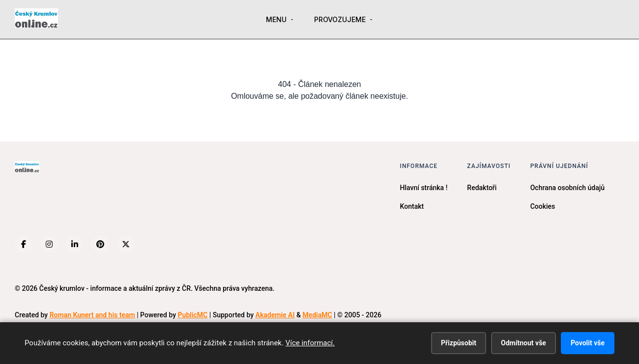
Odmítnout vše (523, 343)
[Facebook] (24, 244)
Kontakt (412, 206)
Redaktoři (482, 188)
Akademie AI (275, 315)
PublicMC (193, 315)
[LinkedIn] (75, 244)
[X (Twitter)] (126, 244)
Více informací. (310, 343)
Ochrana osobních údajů (567, 188)
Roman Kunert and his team (92, 315)
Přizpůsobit (459, 343)
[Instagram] (49, 244)
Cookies (543, 206)
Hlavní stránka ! (424, 188)
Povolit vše (588, 343)
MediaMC (317, 315)
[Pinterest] (100, 244)
